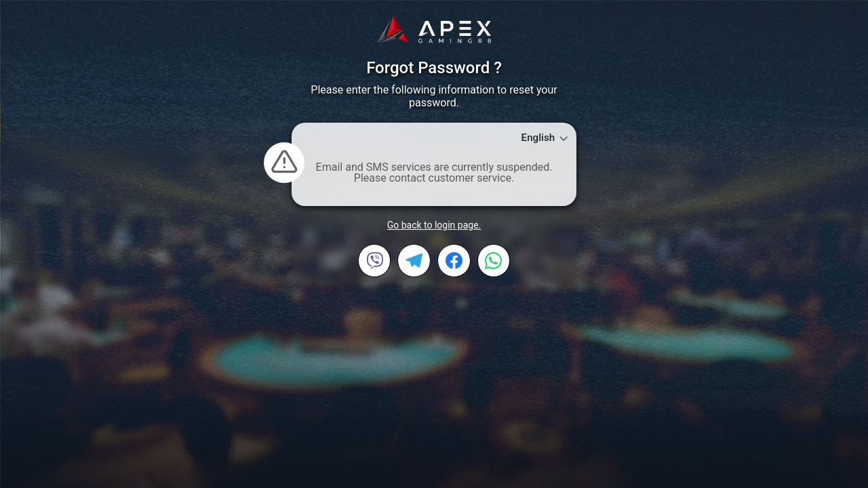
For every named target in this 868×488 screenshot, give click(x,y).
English (546, 138)
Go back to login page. (434, 225)
